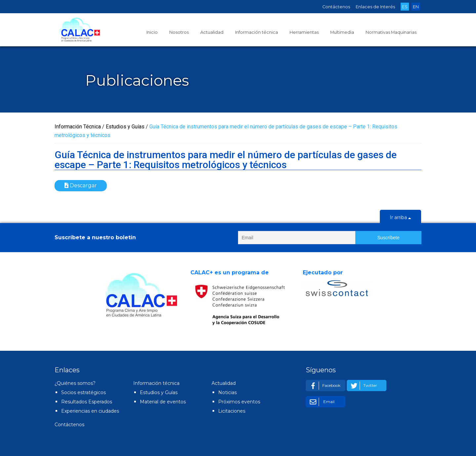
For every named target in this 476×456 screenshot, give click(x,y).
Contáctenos (336, 7)
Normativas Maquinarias (391, 32)
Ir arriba (400, 218)
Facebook (324, 386)
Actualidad (212, 32)
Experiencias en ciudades (90, 411)
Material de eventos (163, 402)
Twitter (363, 386)
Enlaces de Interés (375, 7)
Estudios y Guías (159, 392)
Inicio (152, 32)
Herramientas (304, 32)
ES (405, 7)
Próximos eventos (239, 402)
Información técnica (257, 32)
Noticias (227, 392)
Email (321, 402)
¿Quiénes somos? (75, 383)
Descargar (81, 185)
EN (416, 7)
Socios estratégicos (83, 392)
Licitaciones (232, 411)
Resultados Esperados (87, 402)
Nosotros (179, 32)
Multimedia (342, 32)
